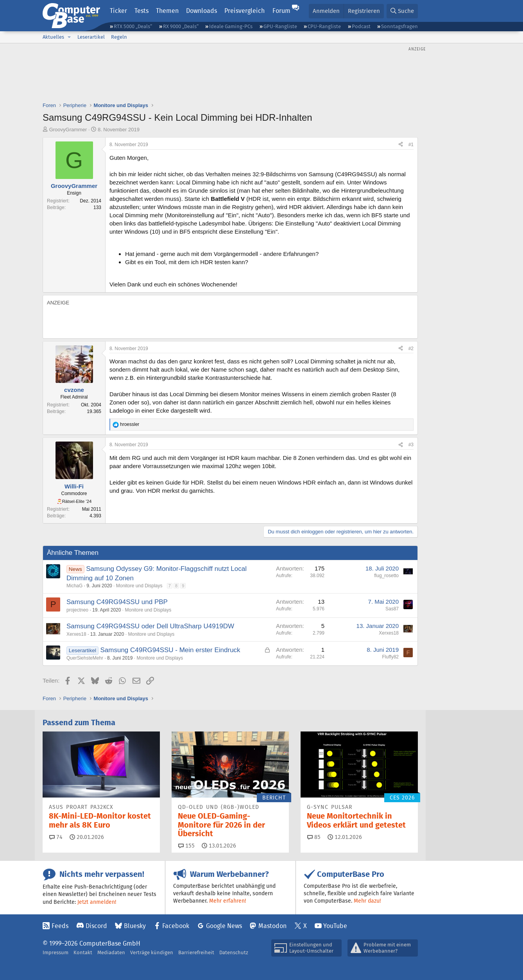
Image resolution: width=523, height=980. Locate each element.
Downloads (201, 11)
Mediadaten (111, 952)
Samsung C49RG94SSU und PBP (117, 602)
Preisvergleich (244, 11)
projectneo (77, 610)
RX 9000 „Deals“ (181, 26)
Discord (96, 926)
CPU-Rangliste (324, 26)
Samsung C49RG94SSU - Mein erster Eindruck (170, 650)
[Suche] (402, 11)
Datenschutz (234, 952)
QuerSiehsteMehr (85, 658)
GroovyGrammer (68, 130)
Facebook (176, 926)
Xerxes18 (76, 634)
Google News (224, 926)
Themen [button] (167, 11)
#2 (411, 349)
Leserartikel (91, 37)
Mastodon (272, 926)
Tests (141, 11)
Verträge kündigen (152, 952)
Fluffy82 (390, 657)
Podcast (361, 26)
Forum (281, 11)
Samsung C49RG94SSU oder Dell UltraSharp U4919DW (150, 626)
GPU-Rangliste (280, 26)
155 (186, 846)
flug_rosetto (386, 576)
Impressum (56, 952)
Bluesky (135, 926)
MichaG (74, 586)
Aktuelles (53, 37)
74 (56, 837)
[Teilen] (401, 145)
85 (314, 837)
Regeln (119, 37)
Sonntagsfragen (399, 26)
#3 (411, 445)
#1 (411, 145)
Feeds (60, 926)
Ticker (118, 11)
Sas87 (392, 609)
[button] (69, 37)
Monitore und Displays (139, 586)
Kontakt (83, 952)
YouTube (335, 926)
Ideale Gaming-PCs (231, 26)
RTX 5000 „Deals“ (133, 26)
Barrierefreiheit (196, 952)
